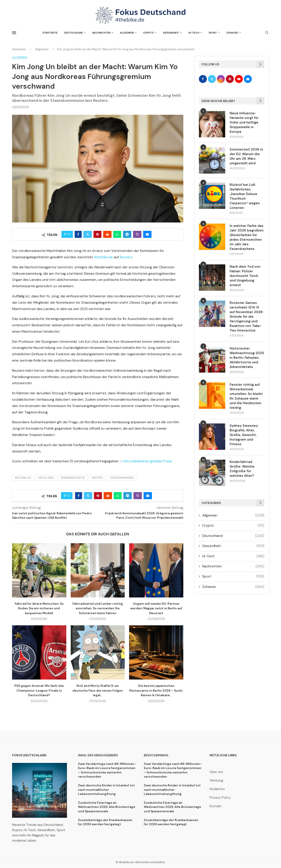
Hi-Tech (194, 33)
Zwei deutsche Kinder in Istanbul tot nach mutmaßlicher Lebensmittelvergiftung (106, 790)
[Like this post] (69, 234)
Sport (213, 33)
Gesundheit (171, 33)
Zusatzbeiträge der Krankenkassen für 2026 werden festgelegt (105, 822)
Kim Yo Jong (46, 478)
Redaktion (217, 789)
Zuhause (232, 33)
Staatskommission (122, 478)
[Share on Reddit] (107, 234)
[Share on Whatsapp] (117, 234)
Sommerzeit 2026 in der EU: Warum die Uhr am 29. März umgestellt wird (246, 156)
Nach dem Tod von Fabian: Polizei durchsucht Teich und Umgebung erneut (245, 276)
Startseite (50, 33)
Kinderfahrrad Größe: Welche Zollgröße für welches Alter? (242, 469)
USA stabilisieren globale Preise (147, 461)
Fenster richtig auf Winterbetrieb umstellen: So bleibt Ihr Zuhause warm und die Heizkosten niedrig (246, 396)
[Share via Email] (147, 234)
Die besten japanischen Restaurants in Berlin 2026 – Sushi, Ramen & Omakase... (156, 690)
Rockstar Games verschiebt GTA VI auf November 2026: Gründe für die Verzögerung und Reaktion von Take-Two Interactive (247, 317)
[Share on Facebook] (78, 234)
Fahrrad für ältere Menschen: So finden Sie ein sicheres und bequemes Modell (39, 608)
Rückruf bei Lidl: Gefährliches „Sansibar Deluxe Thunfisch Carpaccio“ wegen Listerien (245, 196)
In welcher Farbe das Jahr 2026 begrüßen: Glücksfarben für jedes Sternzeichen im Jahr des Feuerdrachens (247, 237)
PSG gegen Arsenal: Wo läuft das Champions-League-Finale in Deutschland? (39, 690)
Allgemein (127, 33)
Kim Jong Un (23, 478)
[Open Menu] (14, 33)
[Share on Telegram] (127, 234)
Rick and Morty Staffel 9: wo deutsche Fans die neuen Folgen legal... (98, 690)
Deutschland (73, 33)
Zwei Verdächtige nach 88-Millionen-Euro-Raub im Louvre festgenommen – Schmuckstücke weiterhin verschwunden (107, 770)
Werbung (216, 781)
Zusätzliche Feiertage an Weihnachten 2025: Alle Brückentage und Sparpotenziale (107, 807)
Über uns (216, 772)
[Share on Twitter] (88, 234)
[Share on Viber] (137, 234)
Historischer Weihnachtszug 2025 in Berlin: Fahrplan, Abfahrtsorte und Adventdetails (247, 358)
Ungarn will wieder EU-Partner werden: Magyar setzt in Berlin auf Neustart (156, 608)
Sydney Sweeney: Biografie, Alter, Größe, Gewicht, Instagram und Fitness (244, 435)
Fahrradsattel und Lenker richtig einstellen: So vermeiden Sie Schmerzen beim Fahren (98, 608)
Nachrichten (101, 33)
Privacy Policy (220, 798)
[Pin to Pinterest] (97, 234)
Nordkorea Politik (73, 478)
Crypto (148, 33)
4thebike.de (103, 257)
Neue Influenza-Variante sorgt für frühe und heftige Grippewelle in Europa (244, 122)
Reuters (126, 257)
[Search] (267, 33)
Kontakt (216, 806)
